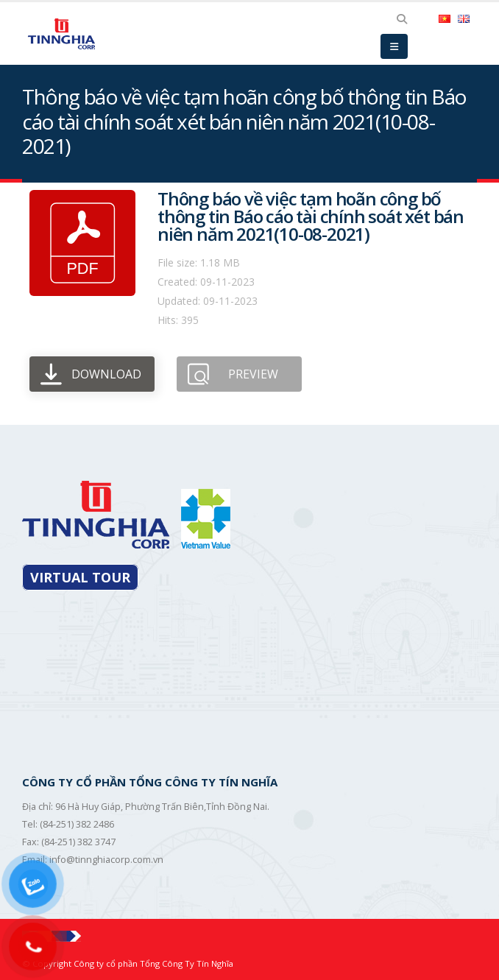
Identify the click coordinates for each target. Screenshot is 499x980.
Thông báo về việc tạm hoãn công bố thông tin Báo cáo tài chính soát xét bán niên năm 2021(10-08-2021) (311, 216)
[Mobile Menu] (394, 46)
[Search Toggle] (401, 19)
